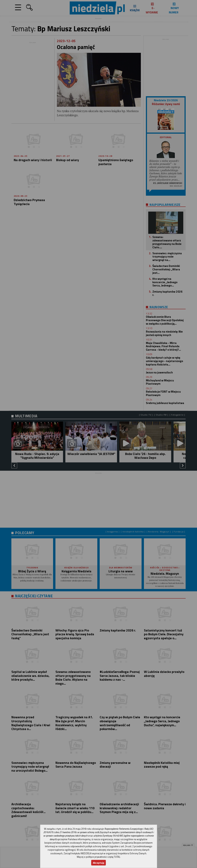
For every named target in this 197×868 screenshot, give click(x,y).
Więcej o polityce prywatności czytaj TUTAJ (98, 857)
